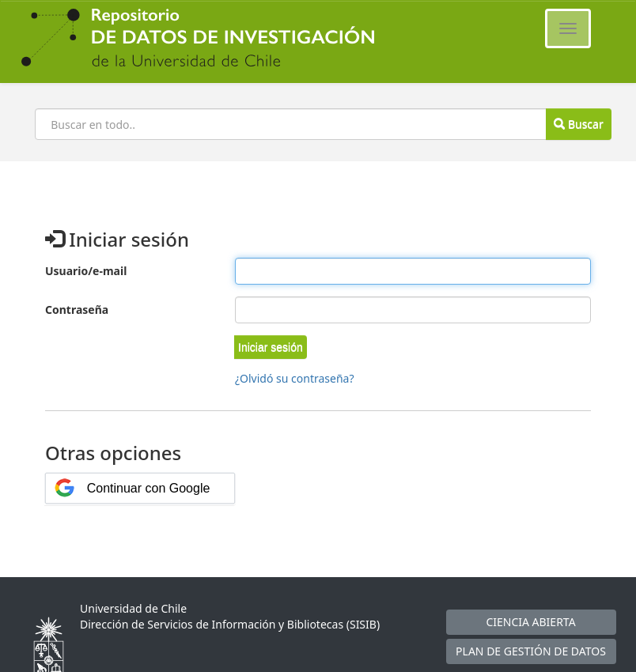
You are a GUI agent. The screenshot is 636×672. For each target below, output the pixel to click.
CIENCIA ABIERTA (530, 622)
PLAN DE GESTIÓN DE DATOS (531, 651)
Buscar (578, 124)
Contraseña (77, 310)
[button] (271, 347)
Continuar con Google (149, 488)
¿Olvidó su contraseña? (295, 378)
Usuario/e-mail (86, 271)
